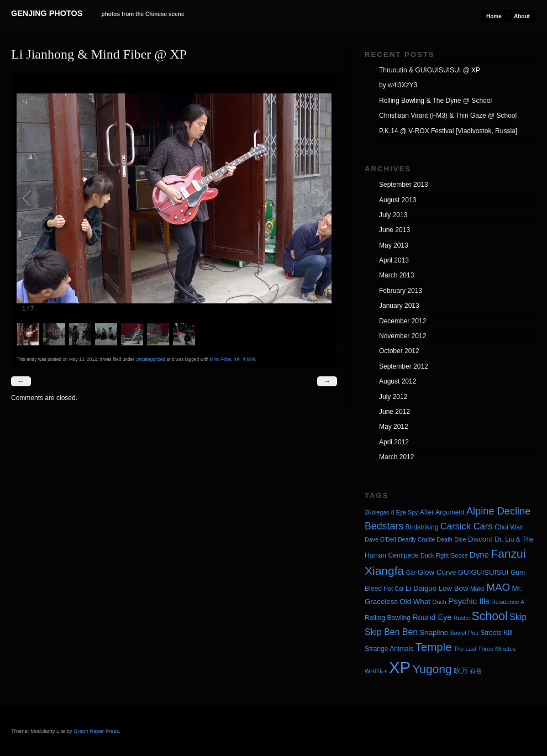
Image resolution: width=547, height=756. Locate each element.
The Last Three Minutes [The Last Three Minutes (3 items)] (485, 649)
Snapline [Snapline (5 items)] (434, 632)
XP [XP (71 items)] (400, 667)
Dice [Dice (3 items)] (460, 539)
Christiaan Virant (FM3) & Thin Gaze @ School (448, 116)
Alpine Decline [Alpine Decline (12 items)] (498, 511)
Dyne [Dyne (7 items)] (479, 555)
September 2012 (404, 366)
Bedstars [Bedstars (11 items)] (384, 526)
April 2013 (394, 260)
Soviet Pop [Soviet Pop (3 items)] (465, 633)
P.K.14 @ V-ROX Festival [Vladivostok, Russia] (448, 131)
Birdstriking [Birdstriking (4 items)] (422, 527)
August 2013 (398, 200)
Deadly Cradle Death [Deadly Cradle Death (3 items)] (425, 539)
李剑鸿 (249, 359)
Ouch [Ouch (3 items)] (439, 602)
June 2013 (395, 230)
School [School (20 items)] (490, 616)
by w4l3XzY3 (398, 85)
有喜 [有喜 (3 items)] (476, 671)
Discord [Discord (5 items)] (480, 539)
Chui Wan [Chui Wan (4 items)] (509, 527)
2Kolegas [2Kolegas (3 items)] (377, 512)
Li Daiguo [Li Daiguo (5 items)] (421, 588)
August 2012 (398, 381)
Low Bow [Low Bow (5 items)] (454, 588)
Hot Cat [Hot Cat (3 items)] (393, 589)
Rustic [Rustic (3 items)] (462, 618)
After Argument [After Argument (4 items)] (442, 512)
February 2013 (401, 291)
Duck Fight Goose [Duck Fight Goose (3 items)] (444, 555)
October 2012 (399, 351)
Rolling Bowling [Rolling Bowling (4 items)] (388, 618)
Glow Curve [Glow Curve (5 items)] (437, 572)
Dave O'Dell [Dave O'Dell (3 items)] (380, 539)
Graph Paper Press (96, 731)
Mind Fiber (221, 359)
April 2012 (394, 442)
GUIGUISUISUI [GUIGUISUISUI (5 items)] (483, 572)
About (522, 16)
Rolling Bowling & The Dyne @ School (435, 101)
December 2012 (403, 321)
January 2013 (399, 306)
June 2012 (395, 412)
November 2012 (403, 336)
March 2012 (396, 457)
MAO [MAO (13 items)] (498, 587)
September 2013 (404, 185)
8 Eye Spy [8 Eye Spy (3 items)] (405, 512)
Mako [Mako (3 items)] (477, 589)
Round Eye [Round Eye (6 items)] (432, 617)
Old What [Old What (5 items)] (415, 602)
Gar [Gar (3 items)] (411, 573)
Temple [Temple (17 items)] (434, 647)
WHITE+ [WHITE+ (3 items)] (376, 671)
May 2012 (394, 427)
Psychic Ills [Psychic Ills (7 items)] (469, 601)
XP (236, 359)
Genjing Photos (47, 13)
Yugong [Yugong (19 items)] (432, 669)
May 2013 (394, 245)
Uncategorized (150, 359)
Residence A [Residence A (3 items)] (508, 602)
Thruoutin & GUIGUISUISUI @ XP (430, 70)
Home (494, 16)
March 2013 (396, 275)
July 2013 (393, 215)
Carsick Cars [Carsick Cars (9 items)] (467, 526)
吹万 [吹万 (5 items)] (461, 671)
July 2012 (393, 397)
